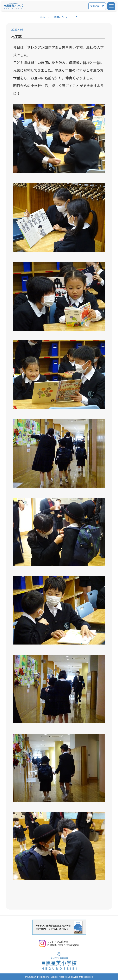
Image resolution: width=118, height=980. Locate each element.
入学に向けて (97, 6)
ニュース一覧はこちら (54, 17)
